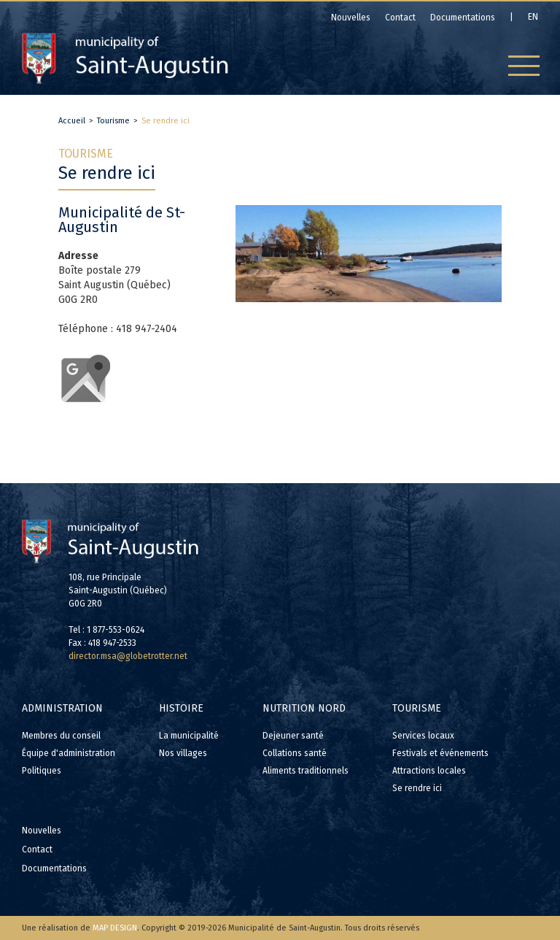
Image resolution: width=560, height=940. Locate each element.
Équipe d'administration (69, 753)
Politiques (42, 771)
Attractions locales (429, 771)
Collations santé (295, 753)
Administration (62, 708)
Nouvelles (42, 831)
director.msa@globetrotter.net (128, 656)
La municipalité (189, 736)
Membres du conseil (61, 736)
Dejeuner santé (293, 736)
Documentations (54, 868)
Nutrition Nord (304, 708)
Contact (37, 850)
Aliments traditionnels (306, 771)
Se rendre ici (166, 121)
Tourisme (113, 121)
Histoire (181, 708)
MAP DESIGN (115, 928)
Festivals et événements (440, 753)
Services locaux (423, 736)
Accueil (72, 121)
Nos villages (183, 753)
